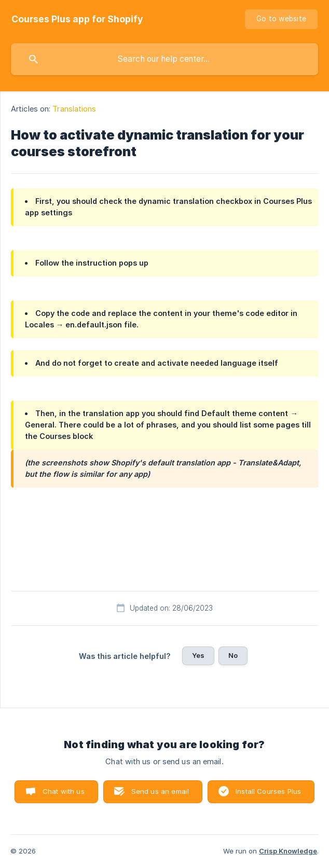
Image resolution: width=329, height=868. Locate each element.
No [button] (233, 655)
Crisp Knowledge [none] (288, 851)
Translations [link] (74, 109)
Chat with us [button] (64, 791)
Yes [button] (198, 655)
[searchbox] (164, 59)
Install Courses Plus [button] (268, 791)
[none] (77, 19)
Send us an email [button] (160, 791)
